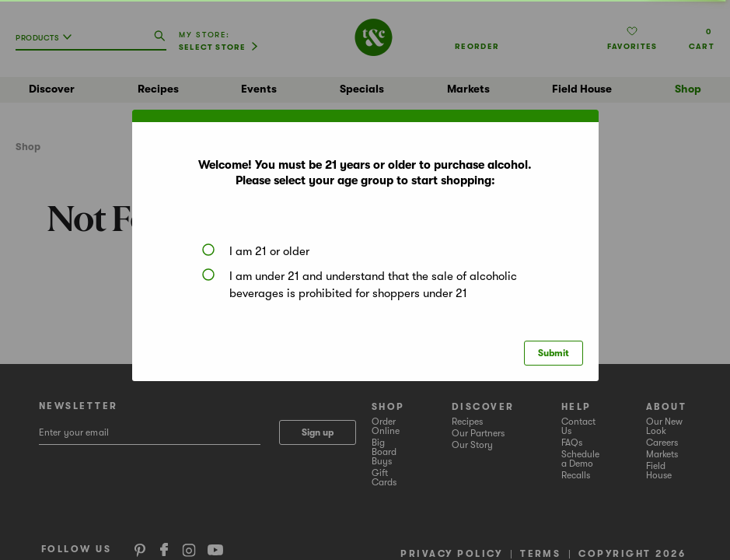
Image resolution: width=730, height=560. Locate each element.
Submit (554, 353)
